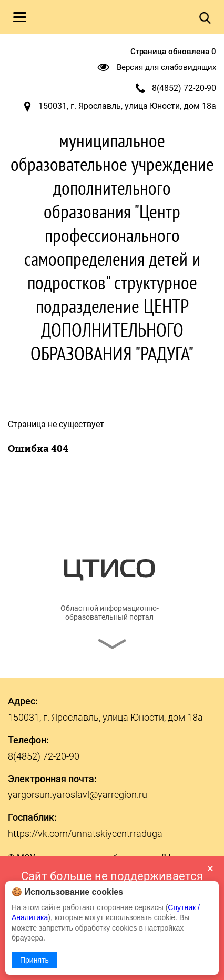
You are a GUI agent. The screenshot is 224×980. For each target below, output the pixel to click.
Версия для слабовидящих (166, 67)
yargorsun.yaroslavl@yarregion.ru (78, 795)
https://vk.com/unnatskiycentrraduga (85, 833)
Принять (34, 960)
